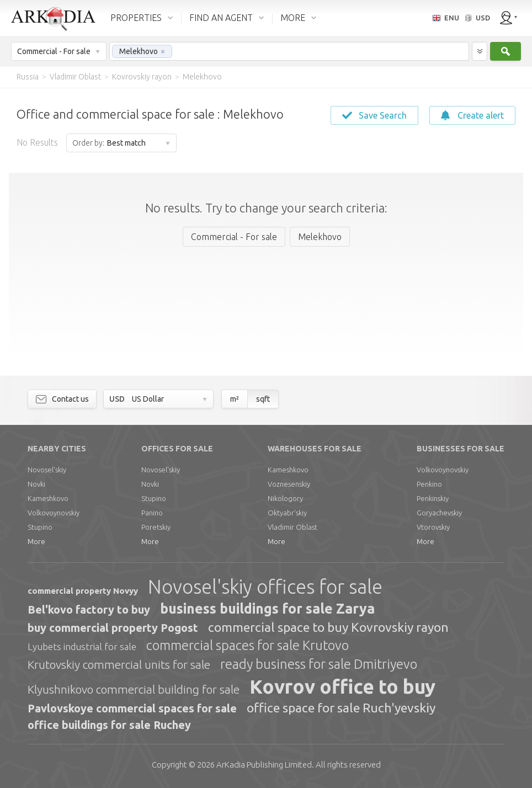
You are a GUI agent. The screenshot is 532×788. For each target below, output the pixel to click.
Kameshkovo (48, 498)
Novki (36, 484)
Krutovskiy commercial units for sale (119, 664)
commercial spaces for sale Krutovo (248, 645)
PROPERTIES (136, 18)
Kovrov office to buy (342, 686)
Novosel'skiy (47, 470)
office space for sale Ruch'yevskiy (341, 708)
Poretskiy (156, 527)
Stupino (40, 527)
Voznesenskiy (289, 484)
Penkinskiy (433, 498)
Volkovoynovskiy (54, 513)
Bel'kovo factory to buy (89, 609)
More (36, 541)
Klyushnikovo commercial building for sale (134, 689)
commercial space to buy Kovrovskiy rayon (328, 627)
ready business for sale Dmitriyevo (319, 664)
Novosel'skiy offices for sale (265, 587)
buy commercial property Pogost (113, 628)
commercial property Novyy (83, 591)
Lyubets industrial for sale (82, 646)
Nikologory (285, 498)
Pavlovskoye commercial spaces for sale (132, 708)
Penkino (429, 484)
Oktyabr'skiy (287, 513)
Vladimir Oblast (292, 527)
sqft (263, 399)
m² (235, 399)
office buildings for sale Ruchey (109, 725)
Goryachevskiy (439, 513)
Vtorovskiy (433, 527)
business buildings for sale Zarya (267, 609)
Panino (152, 513)
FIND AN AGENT (221, 18)
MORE (293, 18)
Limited (264, 765)
